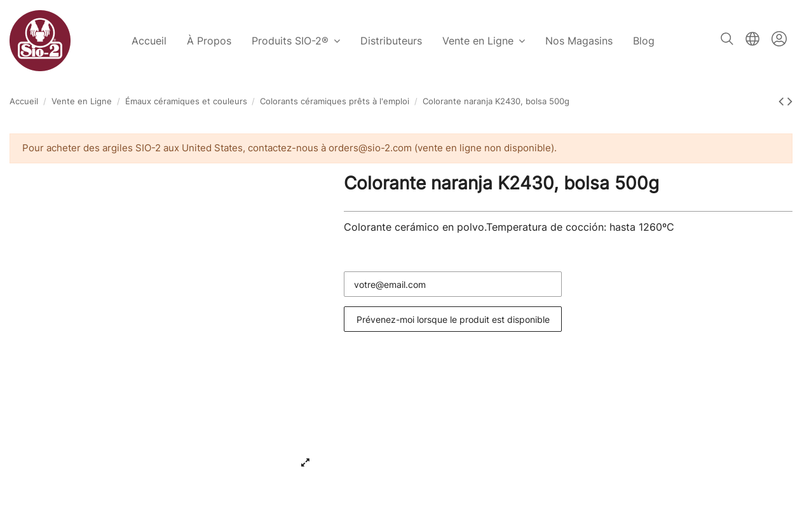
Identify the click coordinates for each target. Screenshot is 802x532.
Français (752, 39)
